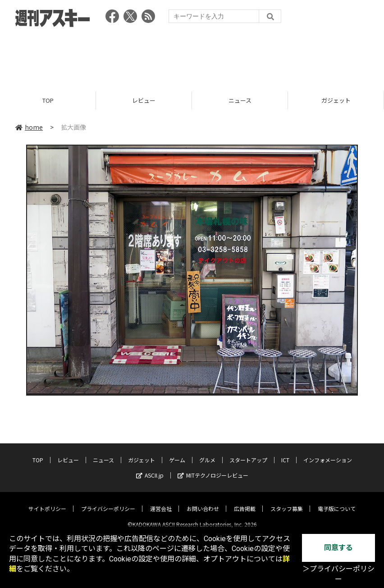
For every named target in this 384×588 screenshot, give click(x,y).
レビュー (144, 100)
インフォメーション (328, 453)
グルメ (207, 453)
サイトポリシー (47, 501)
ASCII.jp (150, 468)
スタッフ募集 (287, 501)
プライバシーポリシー (108, 501)
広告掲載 (245, 501)
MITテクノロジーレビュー (213, 468)
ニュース (240, 100)
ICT (285, 453)
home (29, 127)
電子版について (337, 501)
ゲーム (177, 453)
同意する (338, 548)
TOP (48, 100)
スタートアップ (248, 453)
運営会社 (161, 501)
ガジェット (336, 100)
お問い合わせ (203, 501)
